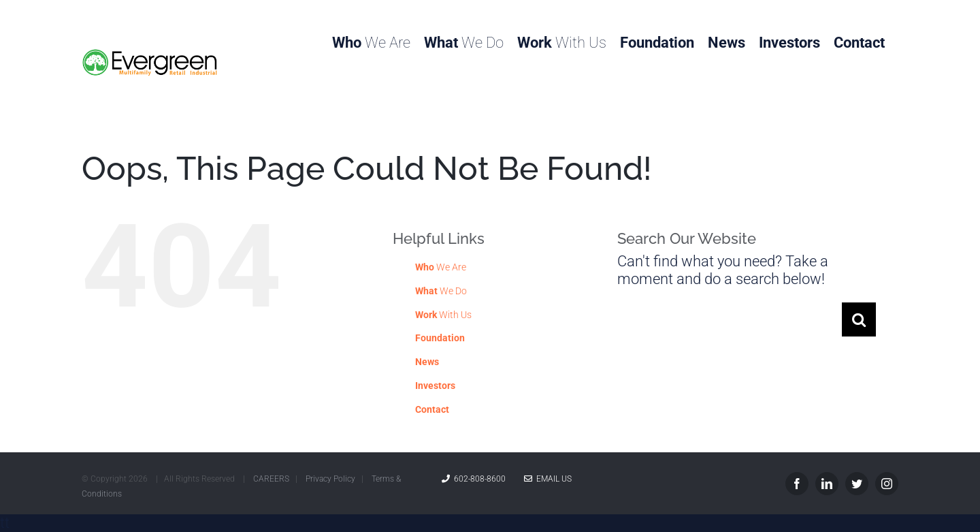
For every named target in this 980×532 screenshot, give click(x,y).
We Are (441, 267)
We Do (441, 291)
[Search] (859, 319)
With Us (443, 315)
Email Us (548, 479)
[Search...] (730, 319)
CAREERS (271, 479)
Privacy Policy (330, 479)
